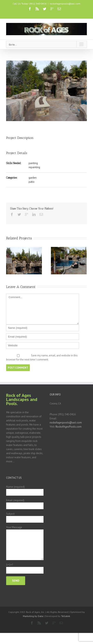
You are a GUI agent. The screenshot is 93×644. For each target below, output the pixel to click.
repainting (34, 167)
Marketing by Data (33, 616)
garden (33, 178)
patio (32, 182)
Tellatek (66, 616)
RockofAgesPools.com (69, 427)
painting (33, 163)
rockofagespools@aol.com (65, 4)
